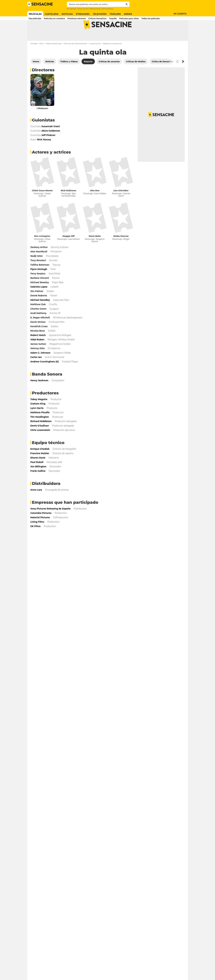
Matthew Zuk (38, 317)
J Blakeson (42, 121)
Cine (41, 56)
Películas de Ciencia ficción (75, 56)
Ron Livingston (42, 248)
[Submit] (127, 4)
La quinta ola (95, 56)
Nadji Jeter (37, 268)
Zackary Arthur (39, 260)
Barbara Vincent (40, 290)
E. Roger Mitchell (40, 330)
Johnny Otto (38, 361)
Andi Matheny (38, 326)
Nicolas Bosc (38, 343)
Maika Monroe (121, 248)
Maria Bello (95, 248)
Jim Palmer (37, 304)
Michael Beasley (40, 295)
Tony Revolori (38, 273)
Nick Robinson (69, 203)
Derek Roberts (39, 308)
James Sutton (38, 356)
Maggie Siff (68, 248)
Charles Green (38, 321)
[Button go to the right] (183, 74)
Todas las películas (54, 56)
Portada (34, 56)
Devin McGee (38, 334)
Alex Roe (95, 203)
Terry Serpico (38, 286)
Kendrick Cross (39, 339)
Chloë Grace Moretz (42, 203)
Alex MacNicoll (39, 264)
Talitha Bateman (40, 277)
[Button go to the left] (178, 74)
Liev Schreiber (121, 203)
